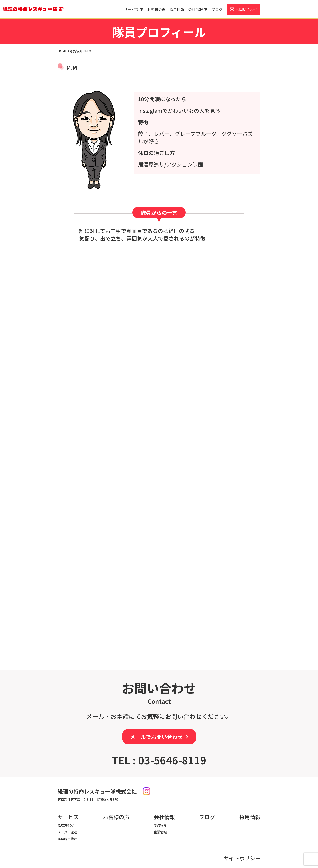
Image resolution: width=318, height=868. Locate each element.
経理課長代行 (67, 839)
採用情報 (177, 9)
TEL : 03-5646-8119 (159, 760)
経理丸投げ (66, 825)
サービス (134, 9)
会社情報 (198, 9)
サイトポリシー (242, 858)
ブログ (217, 9)
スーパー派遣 (67, 832)
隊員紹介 (160, 825)
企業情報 (160, 832)
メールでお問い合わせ (156, 737)
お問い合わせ (246, 9)
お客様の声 (156, 9)
